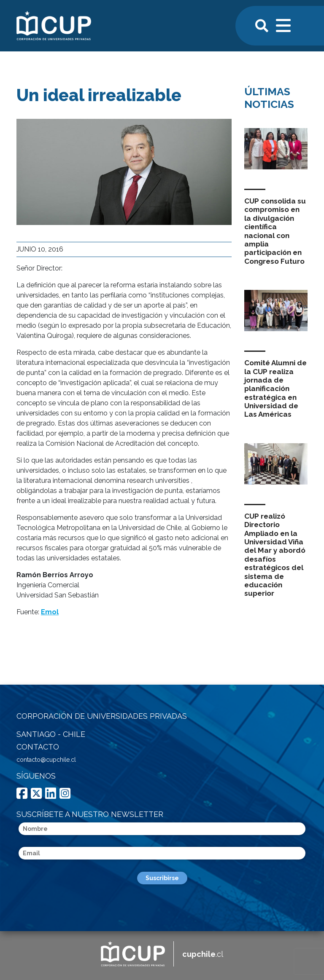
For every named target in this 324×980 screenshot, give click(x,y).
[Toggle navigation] (284, 24)
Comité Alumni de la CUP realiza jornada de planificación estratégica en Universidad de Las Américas (275, 388)
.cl (203, 954)
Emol (50, 612)
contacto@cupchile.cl (46, 760)
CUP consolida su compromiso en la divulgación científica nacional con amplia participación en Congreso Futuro (275, 231)
